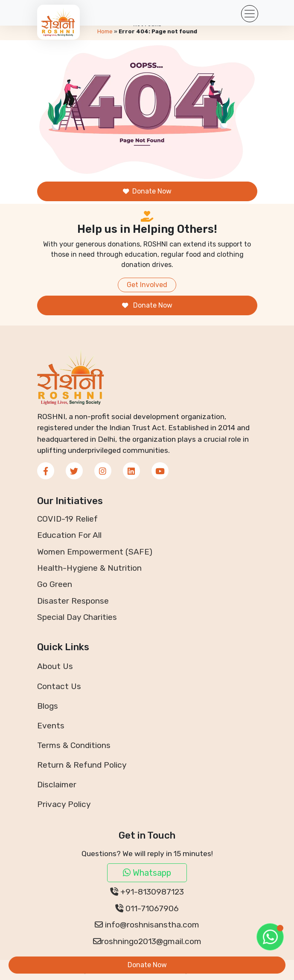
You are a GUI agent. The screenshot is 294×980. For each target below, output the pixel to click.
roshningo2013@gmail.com (147, 941)
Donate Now (147, 191)
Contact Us (59, 686)
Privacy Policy (64, 804)
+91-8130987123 (147, 892)
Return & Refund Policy (82, 765)
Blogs (48, 706)
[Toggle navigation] (250, 14)
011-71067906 (147, 908)
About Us (55, 666)
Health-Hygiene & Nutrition (89, 568)
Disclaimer (57, 785)
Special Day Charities (77, 617)
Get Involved (147, 285)
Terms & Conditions (74, 745)
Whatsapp (147, 873)
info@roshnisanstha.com (147, 925)
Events (51, 726)
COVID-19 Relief (67, 519)
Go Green (55, 584)
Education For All (69, 535)
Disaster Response (73, 601)
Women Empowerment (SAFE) (95, 552)
